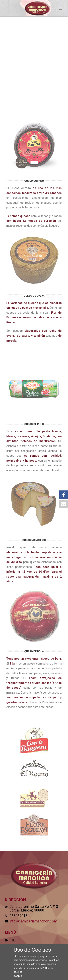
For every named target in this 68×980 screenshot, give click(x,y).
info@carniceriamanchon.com (33, 921)
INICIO (10, 940)
